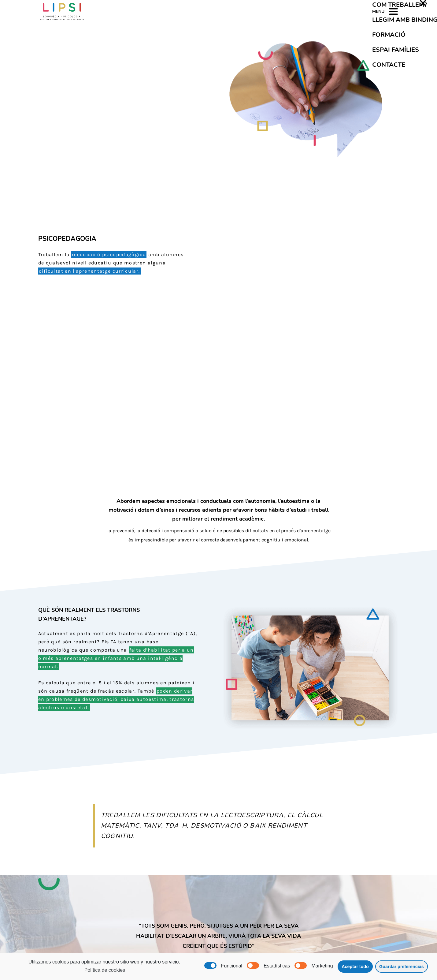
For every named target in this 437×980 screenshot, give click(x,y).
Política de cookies (105, 970)
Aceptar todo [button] (355, 967)
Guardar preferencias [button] (402, 967)
